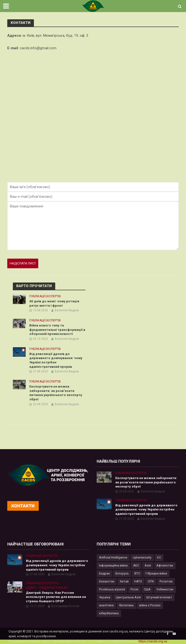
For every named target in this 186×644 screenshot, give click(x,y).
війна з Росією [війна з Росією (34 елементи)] (150, 605)
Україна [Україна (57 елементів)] (105, 597)
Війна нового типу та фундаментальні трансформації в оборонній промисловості (57, 330)
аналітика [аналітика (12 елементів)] (106, 605)
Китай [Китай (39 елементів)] (124, 581)
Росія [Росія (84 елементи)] (134, 589)
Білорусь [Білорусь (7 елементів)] (122, 573)
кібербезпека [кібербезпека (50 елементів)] (109, 613)
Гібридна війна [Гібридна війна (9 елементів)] (156, 573)
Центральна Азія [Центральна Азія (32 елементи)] (128, 597)
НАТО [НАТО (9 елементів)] (138, 581)
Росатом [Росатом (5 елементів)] (166, 581)
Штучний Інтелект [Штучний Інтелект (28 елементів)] (159, 597)
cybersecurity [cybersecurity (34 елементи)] (142, 557)
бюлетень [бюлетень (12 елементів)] (126, 605)
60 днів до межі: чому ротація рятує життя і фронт (54, 303)
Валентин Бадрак (67, 310)
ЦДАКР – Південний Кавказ (47, 588)
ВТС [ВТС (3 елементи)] (137, 573)
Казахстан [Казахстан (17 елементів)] (107, 581)
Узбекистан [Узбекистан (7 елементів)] (165, 589)
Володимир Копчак (65, 606)
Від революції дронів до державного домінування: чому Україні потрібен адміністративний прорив (56, 360)
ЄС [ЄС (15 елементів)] (159, 557)
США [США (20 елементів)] (147, 589)
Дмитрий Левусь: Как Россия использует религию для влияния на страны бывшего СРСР (56, 597)
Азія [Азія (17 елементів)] (148, 565)
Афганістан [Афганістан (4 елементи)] (165, 565)
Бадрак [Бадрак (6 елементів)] (105, 573)
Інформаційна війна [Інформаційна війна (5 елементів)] (113, 565)
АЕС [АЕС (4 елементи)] (136, 565)
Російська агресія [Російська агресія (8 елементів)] (112, 589)
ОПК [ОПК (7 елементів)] (151, 581)
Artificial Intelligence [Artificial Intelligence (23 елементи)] (113, 557)
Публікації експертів (45, 296)
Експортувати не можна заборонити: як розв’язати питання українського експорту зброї (56, 393)
